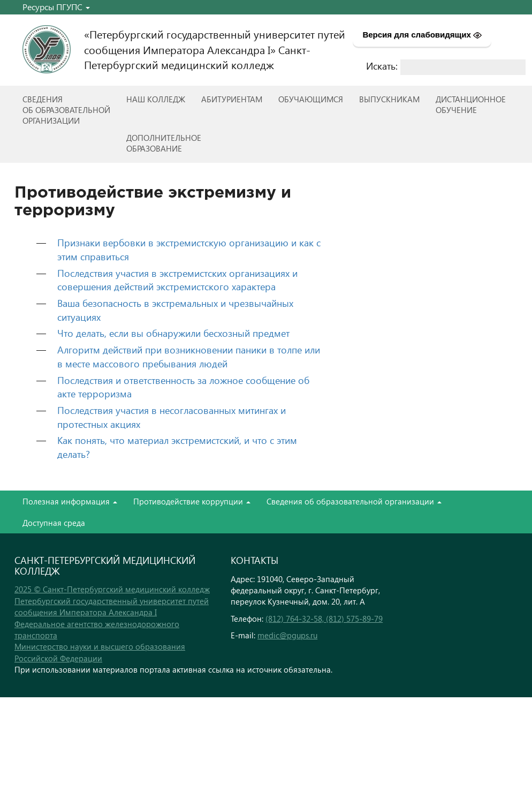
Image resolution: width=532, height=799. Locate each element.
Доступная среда (54, 523)
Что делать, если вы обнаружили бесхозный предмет (173, 333)
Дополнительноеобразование (164, 143)
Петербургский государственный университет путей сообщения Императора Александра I (112, 606)
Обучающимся (311, 99)
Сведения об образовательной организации (354, 501)
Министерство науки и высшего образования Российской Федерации (100, 652)
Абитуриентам (232, 99)
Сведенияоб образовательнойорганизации (66, 110)
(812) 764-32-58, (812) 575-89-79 (324, 619)
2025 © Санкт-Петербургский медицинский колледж (112, 589)
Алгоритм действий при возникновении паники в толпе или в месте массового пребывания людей (189, 356)
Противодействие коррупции (192, 501)
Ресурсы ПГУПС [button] (56, 7)
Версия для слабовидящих (422, 35)
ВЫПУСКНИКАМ (389, 99)
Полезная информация (70, 501)
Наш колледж (156, 99)
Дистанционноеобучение (471, 104)
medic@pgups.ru (287, 635)
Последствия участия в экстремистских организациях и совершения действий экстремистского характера (177, 280)
